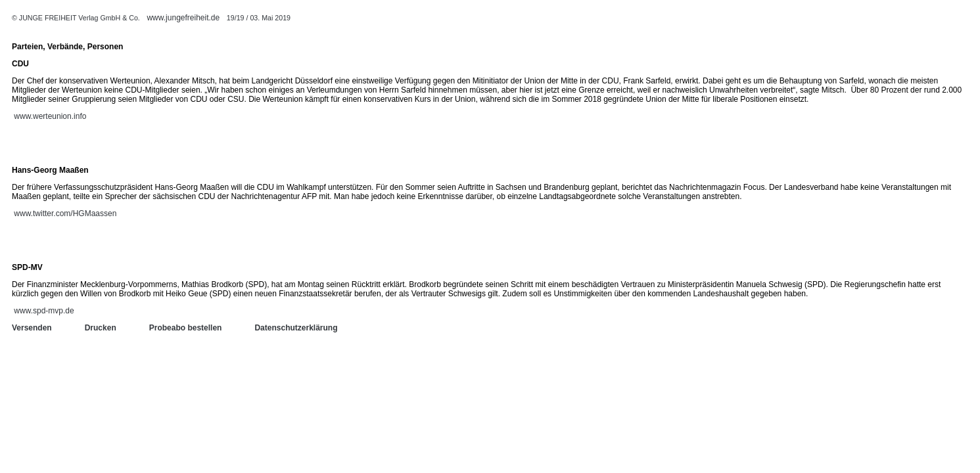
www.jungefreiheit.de (183, 18)
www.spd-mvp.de (44, 311)
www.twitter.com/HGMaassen (65, 214)
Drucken (101, 328)
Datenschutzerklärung (296, 328)
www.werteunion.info (50, 116)
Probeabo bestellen (186, 328)
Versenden (32, 328)
